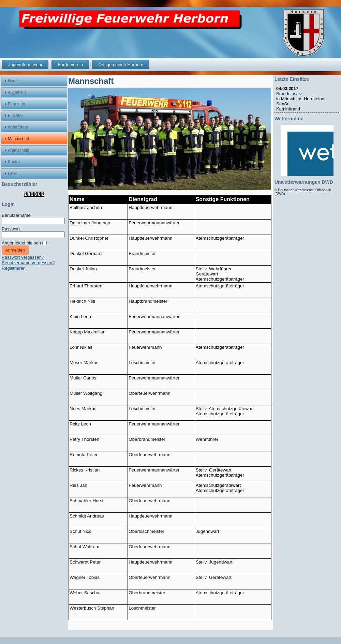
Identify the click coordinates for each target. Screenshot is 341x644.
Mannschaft (91, 81)
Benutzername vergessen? (28, 263)
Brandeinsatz (290, 94)
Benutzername (16, 215)
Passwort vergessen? (23, 257)
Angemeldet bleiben (21, 243)
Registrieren (14, 268)
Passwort (11, 229)
